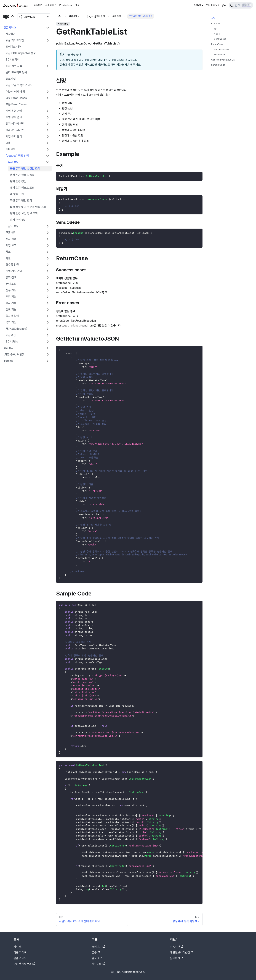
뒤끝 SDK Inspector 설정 (21, 53)
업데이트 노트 (213, 5)
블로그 (97, 958)
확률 (8, 258)
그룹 (8, 143)
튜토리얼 (11, 79)
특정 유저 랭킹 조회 (21, 201)
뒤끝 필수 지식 (14, 66)
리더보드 (11, 149)
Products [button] (64, 5)
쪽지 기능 (11, 303)
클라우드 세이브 (15, 130)
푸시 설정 (11, 239)
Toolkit (8, 361)
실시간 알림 (12, 316)
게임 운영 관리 (14, 111)
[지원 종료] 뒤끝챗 (14, 354)
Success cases (222, 49)
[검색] (241, 5)
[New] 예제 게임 (15, 92)
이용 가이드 (20, 952)
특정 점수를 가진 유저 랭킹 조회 (28, 207)
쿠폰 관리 (11, 233)
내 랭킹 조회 (17, 194)
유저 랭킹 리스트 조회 (22, 188)
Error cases (220, 55)
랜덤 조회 (11, 284)
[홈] (60, 16)
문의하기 (177, 958)
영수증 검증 (12, 265)
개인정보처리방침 (182, 952)
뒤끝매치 (9, 348)
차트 (8, 252)
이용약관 (177, 947)
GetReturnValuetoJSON (223, 60)
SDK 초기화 (13, 60)
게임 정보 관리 (14, 117)
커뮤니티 (98, 964)
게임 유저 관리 (14, 136)
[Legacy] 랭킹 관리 (17, 156)
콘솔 (96, 952)
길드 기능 (11, 309)
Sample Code (218, 65)
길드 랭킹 (13, 226)
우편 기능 (11, 297)
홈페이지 (98, 947)
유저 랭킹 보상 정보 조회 (24, 213)
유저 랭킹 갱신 (18, 181)
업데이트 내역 (14, 47)
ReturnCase (217, 44)
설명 (213, 18)
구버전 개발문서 (24, 964)
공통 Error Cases (16, 98)
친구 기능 (11, 290)
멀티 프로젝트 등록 (16, 72)
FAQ (77, 5)
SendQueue (220, 39)
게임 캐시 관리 (14, 271)
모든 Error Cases (16, 104)
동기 (216, 29)
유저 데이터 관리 (15, 124)
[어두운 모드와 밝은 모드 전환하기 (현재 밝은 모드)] (224, 5)
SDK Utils (12, 342)
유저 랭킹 (13, 162)
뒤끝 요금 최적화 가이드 (19, 85)
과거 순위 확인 (18, 220)
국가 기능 (11, 322)
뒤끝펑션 (11, 335)
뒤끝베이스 (10, 28)
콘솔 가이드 (51, 5)
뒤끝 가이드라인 (15, 40)
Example (216, 23)
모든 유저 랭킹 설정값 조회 (25, 168)
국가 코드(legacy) (16, 329)
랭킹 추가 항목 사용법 (22, 175)
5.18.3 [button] (197, 5)
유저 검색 (11, 277)
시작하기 (38, 5)
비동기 (217, 34)
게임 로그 (11, 245)
